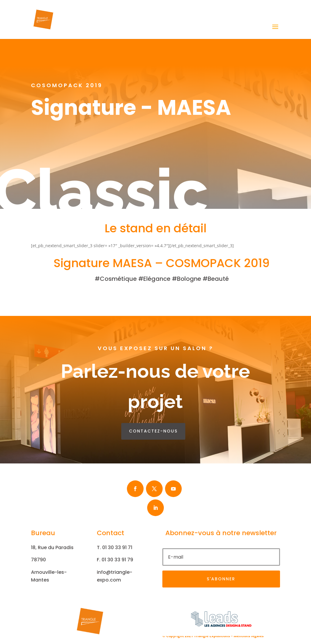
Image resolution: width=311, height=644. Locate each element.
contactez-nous (153, 431)
